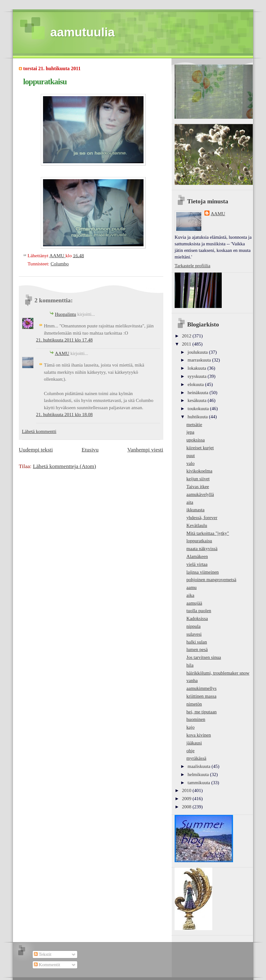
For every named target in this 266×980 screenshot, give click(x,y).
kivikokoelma (200, 471)
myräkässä (196, 758)
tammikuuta (199, 783)
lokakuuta (197, 368)
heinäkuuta (198, 393)
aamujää (194, 603)
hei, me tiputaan (202, 712)
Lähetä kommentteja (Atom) (65, 466)
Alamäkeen (197, 556)
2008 (187, 807)
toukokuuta (199, 409)
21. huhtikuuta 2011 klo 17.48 (64, 340)
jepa (190, 432)
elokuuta (196, 384)
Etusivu (90, 450)
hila (190, 665)
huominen (196, 719)
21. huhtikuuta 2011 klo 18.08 (64, 414)
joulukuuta (198, 352)
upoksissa (196, 440)
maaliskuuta (199, 766)
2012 (187, 336)
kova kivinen (199, 735)
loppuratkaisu (199, 541)
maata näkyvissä (202, 549)
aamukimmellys (202, 688)
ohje (191, 751)
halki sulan (197, 642)
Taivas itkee (198, 487)
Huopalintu (66, 314)
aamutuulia (82, 32)
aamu (192, 587)
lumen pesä (197, 649)
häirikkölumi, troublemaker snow (218, 673)
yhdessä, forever (202, 518)
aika (190, 595)
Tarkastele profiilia (193, 266)
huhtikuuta (198, 417)
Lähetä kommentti (39, 431)
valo (191, 463)
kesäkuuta (198, 400)
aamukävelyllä (200, 494)
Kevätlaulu (197, 525)
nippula (194, 626)
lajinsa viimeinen (203, 572)
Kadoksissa (197, 618)
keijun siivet (198, 479)
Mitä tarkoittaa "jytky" (208, 533)
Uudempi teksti (36, 450)
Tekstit (43, 954)
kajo (191, 727)
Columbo (60, 264)
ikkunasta (196, 510)
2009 (187, 799)
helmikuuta (199, 774)
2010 (187, 790)
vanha (192, 680)
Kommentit (47, 965)
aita (190, 502)
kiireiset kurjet (200, 448)
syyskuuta (198, 376)
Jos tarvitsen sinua (204, 657)
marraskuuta (200, 360)
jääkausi (194, 743)
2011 (187, 344)
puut (191, 456)
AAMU (62, 353)
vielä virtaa (197, 564)
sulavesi (194, 634)
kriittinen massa (202, 696)
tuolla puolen (199, 611)
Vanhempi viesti (145, 450)
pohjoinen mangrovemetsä (212, 580)
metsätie (194, 425)
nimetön (194, 704)
